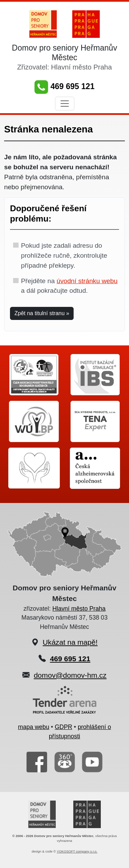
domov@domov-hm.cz (70, 675)
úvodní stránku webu (87, 281)
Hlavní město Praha (79, 609)
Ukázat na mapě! (70, 642)
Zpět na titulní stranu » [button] (42, 313)
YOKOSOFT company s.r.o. (77, 851)
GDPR (63, 727)
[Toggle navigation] (65, 104)
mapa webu (34, 727)
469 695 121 (64, 86)
